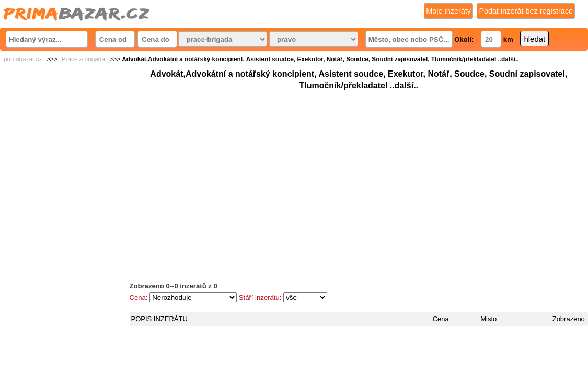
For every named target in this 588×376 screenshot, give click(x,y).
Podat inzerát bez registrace (526, 11)
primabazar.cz (23, 59)
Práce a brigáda (83, 59)
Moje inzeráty (448, 11)
